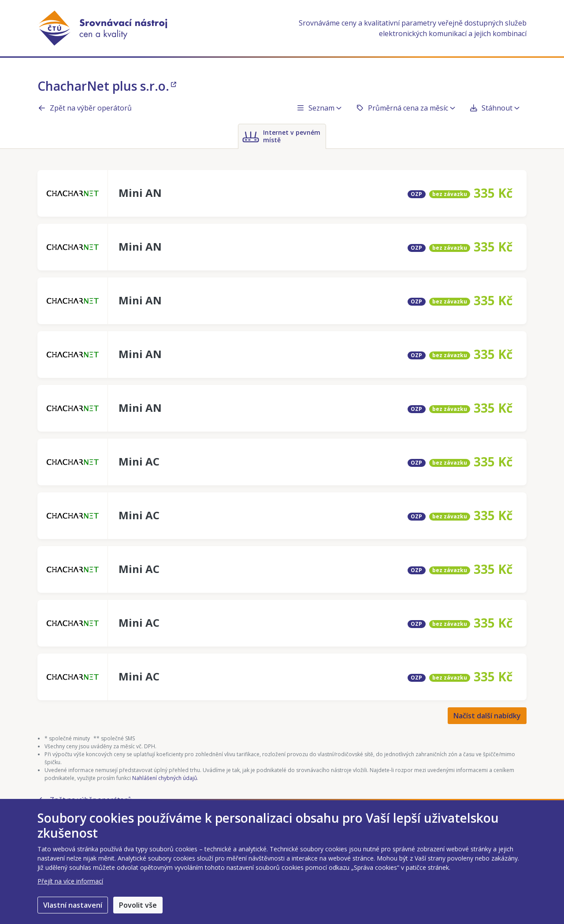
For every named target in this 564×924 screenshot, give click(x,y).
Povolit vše (138, 905)
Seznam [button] (319, 108)
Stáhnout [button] (494, 108)
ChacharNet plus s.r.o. (107, 86)
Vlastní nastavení (73, 905)
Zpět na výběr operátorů (85, 108)
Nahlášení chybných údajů (165, 778)
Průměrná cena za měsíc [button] (405, 108)
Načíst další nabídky (487, 716)
